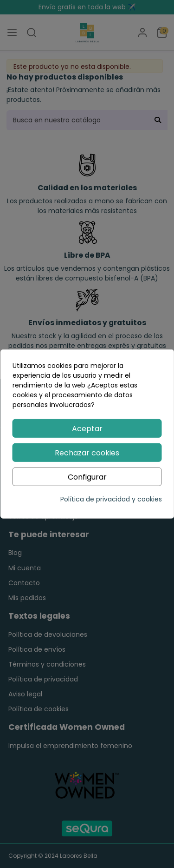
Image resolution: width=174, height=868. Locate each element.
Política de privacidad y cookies (111, 499)
